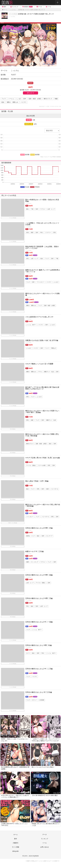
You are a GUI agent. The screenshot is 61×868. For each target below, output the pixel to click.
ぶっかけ (56, 282)
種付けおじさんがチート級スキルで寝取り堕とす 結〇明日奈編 (42, 435)
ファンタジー (40, 282)
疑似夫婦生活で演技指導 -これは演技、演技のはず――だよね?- (42, 247)
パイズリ (24, 102)
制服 (56, 99)
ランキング (45, 839)
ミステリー (48, 233)
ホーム (16, 834)
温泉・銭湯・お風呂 (35, 99)
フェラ (4, 99)
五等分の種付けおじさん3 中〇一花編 (39, 622)
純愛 (27, 562)
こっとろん (12, 16)
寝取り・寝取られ (13, 102)
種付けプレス (48, 99)
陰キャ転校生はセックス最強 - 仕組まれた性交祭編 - (42, 200)
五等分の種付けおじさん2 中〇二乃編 (39, 669)
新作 (16, 839)
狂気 (27, 233)
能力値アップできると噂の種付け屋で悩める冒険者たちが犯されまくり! (42, 388)
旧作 (25, 99)
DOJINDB (35, 856)
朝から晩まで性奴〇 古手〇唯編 (37, 481)
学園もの (54, 348)
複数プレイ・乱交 (49, 372)
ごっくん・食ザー (31, 325)
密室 (32, 233)
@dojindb (16, 851)
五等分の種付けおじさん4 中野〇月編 (39, 528)
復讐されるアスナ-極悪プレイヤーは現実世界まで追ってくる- (43, 271)
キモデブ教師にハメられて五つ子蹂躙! (39, 364)
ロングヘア (49, 536)
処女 (3, 102)
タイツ (28, 653)
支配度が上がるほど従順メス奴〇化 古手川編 (42, 340)
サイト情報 (16, 847)
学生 (42, 233)
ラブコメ (43, 209)
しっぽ (19, 99)
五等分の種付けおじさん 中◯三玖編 (39, 692)
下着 (32, 209)
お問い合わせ (45, 847)
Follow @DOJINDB (48, 3)
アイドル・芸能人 (31, 466)
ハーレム (11, 99)
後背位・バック (30, 536)
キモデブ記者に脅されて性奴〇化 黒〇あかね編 (43, 458)
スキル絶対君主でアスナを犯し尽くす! (39, 317)
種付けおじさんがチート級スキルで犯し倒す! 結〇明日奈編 (43, 505)
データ (45, 834)
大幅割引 (16, 843)
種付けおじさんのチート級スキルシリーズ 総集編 (43, 294)
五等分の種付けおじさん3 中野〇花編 (39, 575)
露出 (27, 209)
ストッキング (35, 562)
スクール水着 (42, 466)
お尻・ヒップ (51, 209)
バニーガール (55, 489)
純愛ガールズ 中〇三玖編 (34, 551)
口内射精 (42, 700)
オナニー (35, 700)
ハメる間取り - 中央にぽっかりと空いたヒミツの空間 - (42, 224)
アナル (40, 372)
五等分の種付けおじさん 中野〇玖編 (38, 645)
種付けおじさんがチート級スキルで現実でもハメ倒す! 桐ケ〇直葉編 (42, 412)
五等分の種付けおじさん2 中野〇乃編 (39, 598)
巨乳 (55, 233)
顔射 (32, 420)
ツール (45, 843)
